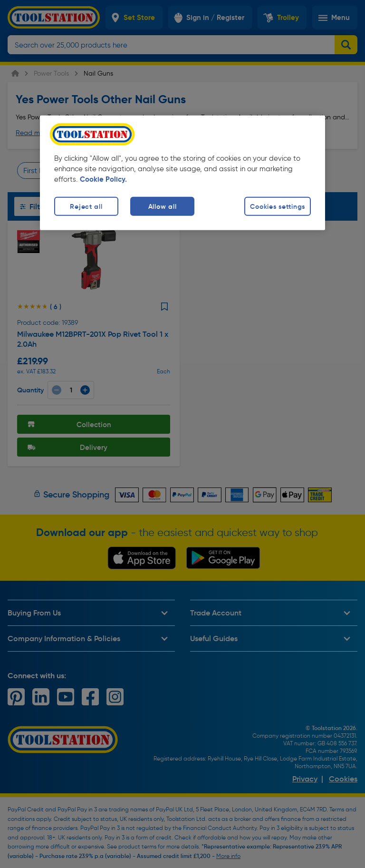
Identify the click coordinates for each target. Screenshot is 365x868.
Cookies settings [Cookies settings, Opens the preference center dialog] (278, 206)
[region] (182, 172)
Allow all (162, 206)
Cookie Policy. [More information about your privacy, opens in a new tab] (103, 179)
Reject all (86, 206)
